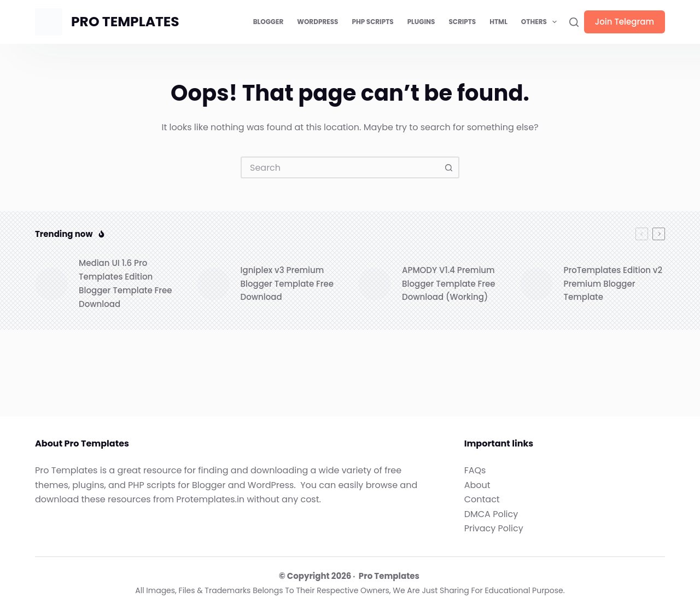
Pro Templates (389, 576)
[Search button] (448, 167)
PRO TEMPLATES (125, 22)
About (477, 485)
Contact (482, 499)
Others (541, 22)
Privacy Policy (494, 528)
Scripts (462, 22)
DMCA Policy (491, 514)
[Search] (574, 22)
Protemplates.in (210, 499)
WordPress (317, 22)
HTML (498, 22)
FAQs (475, 470)
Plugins (421, 22)
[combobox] (340, 167)
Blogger (269, 22)
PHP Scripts (372, 22)
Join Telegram (625, 22)
